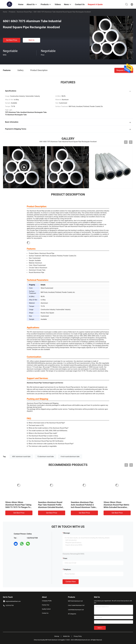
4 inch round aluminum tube (70, 457)
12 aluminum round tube (46, 457)
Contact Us (45, 613)
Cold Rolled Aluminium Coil (76, 610)
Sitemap (57, 636)
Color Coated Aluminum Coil (76, 605)
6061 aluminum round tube (21, 457)
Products (12, 12)
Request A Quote (124, 70)
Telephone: (67, 569)
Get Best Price (12, 40)
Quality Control (46, 609)
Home (5, 12)
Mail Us (32, 40)
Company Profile (47, 601)
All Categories (72, 614)
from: (65, 558)
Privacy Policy (78, 636)
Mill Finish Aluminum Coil (75, 601)
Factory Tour (46, 605)
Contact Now (71, 582)
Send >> (100, 628)
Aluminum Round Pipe (24, 12)
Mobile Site (66, 636)
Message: (67, 533)
